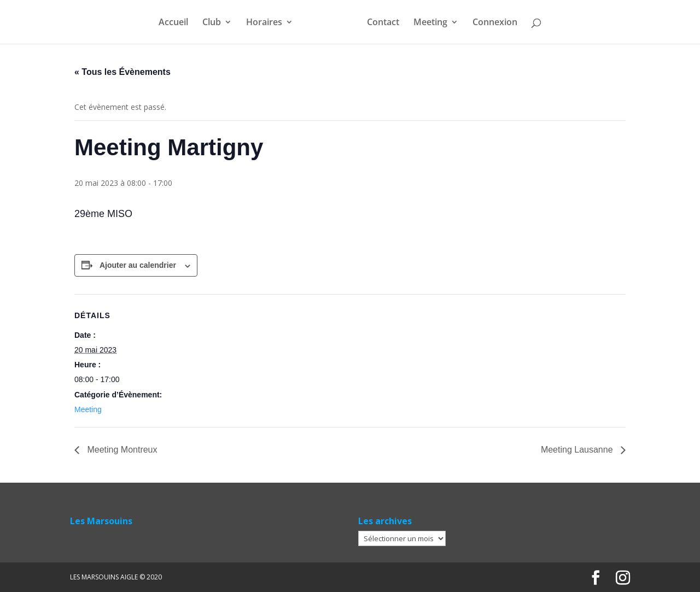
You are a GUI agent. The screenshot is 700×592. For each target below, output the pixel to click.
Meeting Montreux (121, 450)
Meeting (430, 23)
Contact (383, 23)
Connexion (495, 23)
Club (212, 23)
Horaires (264, 23)
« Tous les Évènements (122, 72)
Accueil (173, 23)
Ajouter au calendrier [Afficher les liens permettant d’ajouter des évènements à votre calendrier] (138, 265)
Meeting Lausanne (578, 450)
